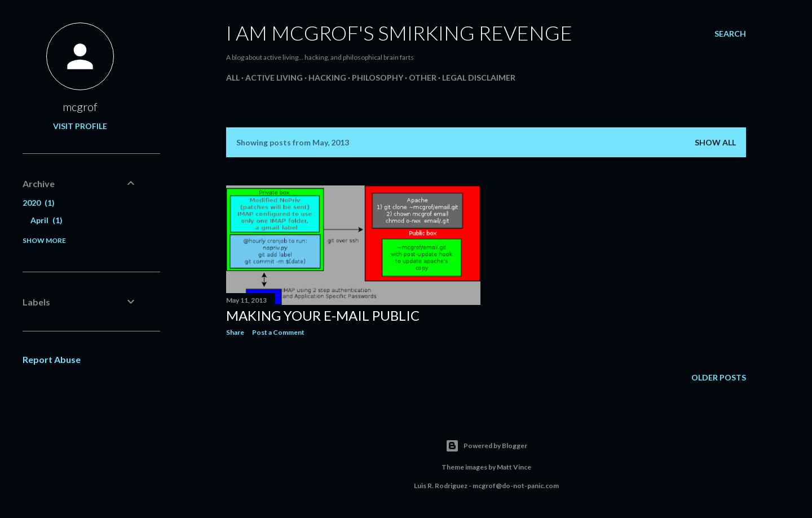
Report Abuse (52, 359)
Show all (715, 142)
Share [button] (235, 332)
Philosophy (378, 78)
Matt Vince (514, 467)
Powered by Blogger (486, 446)
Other (423, 78)
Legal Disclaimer (479, 78)
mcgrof (80, 107)
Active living (274, 78)
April (47, 220)
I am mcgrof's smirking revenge (399, 33)
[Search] (730, 34)
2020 (39, 203)
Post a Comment (278, 332)
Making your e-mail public (323, 315)
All (233, 78)
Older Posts (719, 377)
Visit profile (80, 126)
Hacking (327, 78)
